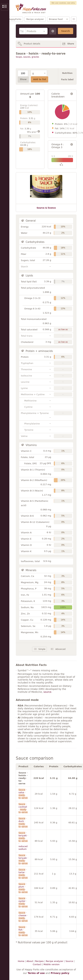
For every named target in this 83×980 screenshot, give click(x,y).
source (47, 692)
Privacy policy (60, 973)
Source (69, 961)
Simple (42, 649)
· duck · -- (23, 823)
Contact (37, 964)
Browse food (56, 19)
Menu (74, 19)
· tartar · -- (23, 874)
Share (71, 44)
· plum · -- (23, 888)
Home (21, 961)
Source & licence (46, 208)
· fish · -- (23, 931)
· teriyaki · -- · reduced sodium (23, 841)
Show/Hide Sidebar (5, 7)
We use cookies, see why (63, 3)
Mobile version (51, 964)
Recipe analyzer (35, 19)
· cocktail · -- (23, 808)
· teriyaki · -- (23, 859)
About (30, 961)
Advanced (60, 649)
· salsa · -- (23, 794)
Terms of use (36, 973)
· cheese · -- (23, 917)
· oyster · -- (23, 902)
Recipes (39, 961)
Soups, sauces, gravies (27, 57)
